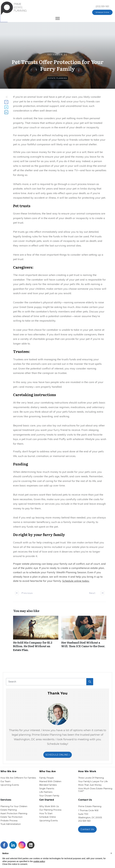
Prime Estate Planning (90, 806)
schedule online (48, 817)
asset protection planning (14, 813)
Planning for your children (14, 806)
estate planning (9, 810)
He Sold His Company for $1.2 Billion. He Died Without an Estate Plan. (36, 635)
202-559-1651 (84, 821)
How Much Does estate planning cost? (95, 790)
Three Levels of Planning (91, 778)
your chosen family (49, 796)
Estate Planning (57, 78)
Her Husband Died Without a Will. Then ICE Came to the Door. (84, 635)
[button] (111, 853)
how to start (46, 813)
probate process (9, 821)
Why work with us (49, 806)
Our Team (5, 781)
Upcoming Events (10, 785)
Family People (47, 778)
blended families (48, 785)
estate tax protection (11, 817)
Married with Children (50, 781)
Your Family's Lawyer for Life (93, 781)
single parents (47, 789)
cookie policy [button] (39, 861)
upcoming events (48, 821)
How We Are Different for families (18, 778)
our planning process (50, 810)
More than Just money (90, 785)
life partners (46, 792)
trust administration (11, 824)
